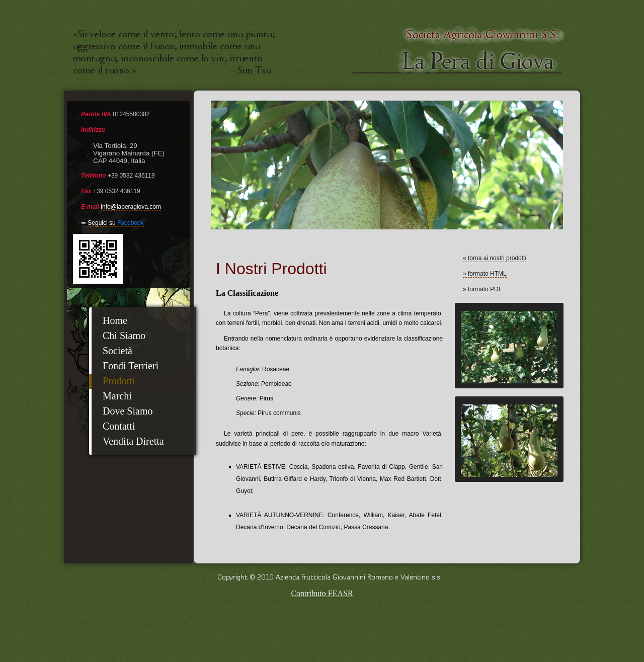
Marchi (117, 396)
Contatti (119, 426)
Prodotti (119, 381)
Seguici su (115, 223)
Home (115, 320)
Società (117, 351)
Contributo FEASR (322, 593)
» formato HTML (485, 274)
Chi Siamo (124, 336)
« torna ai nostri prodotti (495, 258)
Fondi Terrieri (131, 366)
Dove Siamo (128, 411)
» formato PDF (482, 289)
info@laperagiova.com (131, 207)
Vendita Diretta (133, 441)
